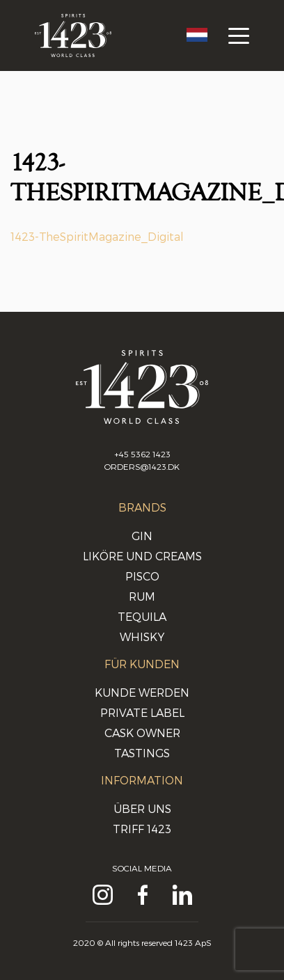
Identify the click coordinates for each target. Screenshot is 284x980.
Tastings (142, 753)
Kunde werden (142, 692)
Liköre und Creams (142, 556)
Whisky (142, 637)
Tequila (142, 616)
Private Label (142, 712)
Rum (142, 596)
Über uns (142, 808)
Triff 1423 (142, 829)
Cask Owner (142, 733)
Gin (142, 536)
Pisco (142, 576)
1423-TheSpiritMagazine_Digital (97, 236)
